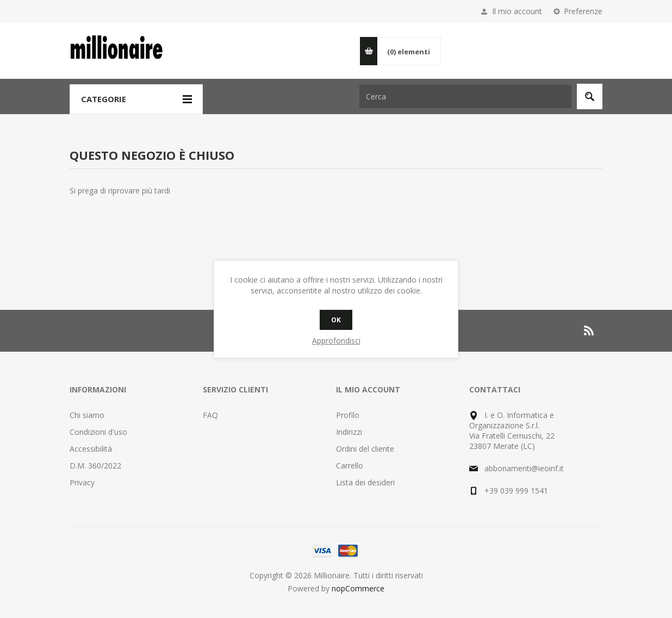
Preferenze (583, 11)
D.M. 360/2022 (95, 466)
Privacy (82, 482)
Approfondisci (336, 341)
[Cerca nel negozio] (465, 96)
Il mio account (517, 11)
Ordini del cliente (365, 449)
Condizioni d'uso (98, 432)
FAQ (210, 415)
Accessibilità (91, 449)
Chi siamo (87, 415)
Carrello (350, 466)
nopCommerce (358, 588)
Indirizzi (349, 432)
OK (336, 320)
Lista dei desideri (365, 482)
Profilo (348, 415)
